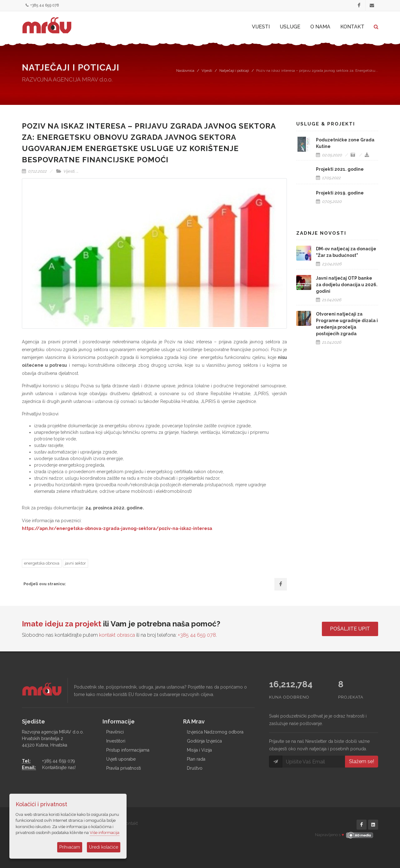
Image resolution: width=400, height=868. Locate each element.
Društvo (195, 768)
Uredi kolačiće (104, 847)
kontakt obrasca (117, 635)
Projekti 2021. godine (340, 169)
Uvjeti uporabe (121, 759)
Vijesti (207, 71)
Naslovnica (185, 71)
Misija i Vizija (199, 750)
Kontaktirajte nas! (59, 767)
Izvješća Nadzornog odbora (215, 732)
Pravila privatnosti (124, 768)
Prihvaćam (70, 847)
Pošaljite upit (350, 629)
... (77, 171)
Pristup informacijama (128, 750)
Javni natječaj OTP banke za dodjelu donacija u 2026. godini (347, 285)
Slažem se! (362, 761)
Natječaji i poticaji (234, 71)
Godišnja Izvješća (204, 741)
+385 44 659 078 (42, 5)
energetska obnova (42, 563)
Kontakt (130, 823)
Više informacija (105, 833)
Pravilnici (115, 732)
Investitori (116, 741)
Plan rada (196, 759)
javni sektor (75, 563)
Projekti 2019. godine (340, 193)
